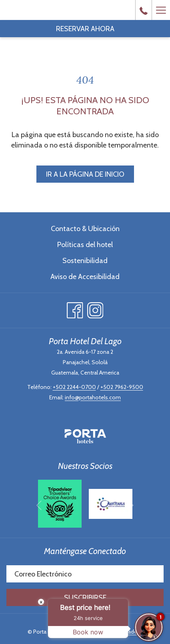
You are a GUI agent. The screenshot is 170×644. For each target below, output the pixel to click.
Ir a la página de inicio (85, 174)
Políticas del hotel (85, 245)
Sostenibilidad (85, 261)
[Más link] (161, 10)
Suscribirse (85, 598)
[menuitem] (85, 228)
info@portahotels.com (93, 397)
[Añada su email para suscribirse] (85, 574)
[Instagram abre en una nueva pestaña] (95, 308)
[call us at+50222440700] (144, 10)
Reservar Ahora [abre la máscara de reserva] (85, 29)
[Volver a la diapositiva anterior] (39, 505)
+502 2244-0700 (74, 387)
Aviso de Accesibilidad (85, 277)
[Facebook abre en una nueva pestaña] (75, 308)
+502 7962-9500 (122, 387)
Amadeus (131, 632)
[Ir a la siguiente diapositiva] (131, 505)
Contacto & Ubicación (85, 229)
